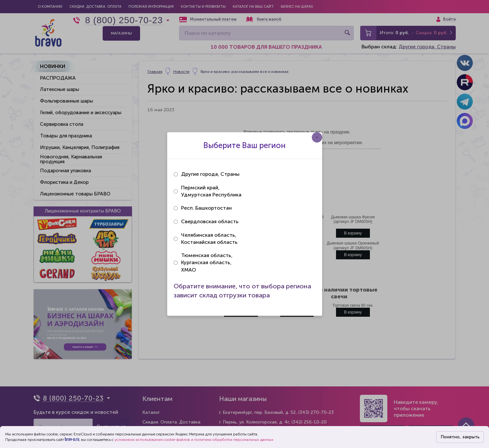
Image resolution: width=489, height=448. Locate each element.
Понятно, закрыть (460, 437)
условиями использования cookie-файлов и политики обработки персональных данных (194, 440)
